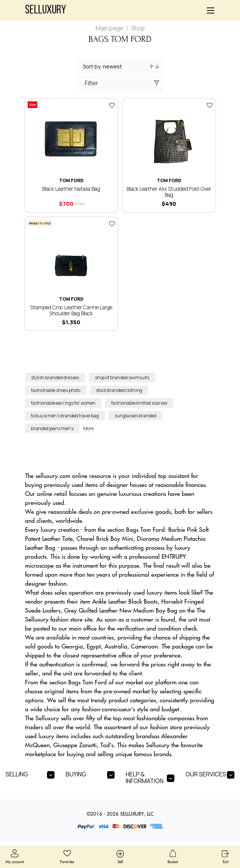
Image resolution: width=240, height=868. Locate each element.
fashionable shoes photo (56, 390)
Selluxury (46, 10)
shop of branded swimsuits (122, 378)
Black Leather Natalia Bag (71, 189)
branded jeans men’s (52, 428)
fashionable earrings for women (63, 403)
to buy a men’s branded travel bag (65, 416)
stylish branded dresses (55, 378)
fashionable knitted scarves (139, 403)
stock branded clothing (119, 390)
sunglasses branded (135, 416)
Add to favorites (112, 105)
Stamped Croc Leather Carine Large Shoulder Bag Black (71, 310)
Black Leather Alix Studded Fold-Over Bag (169, 192)
